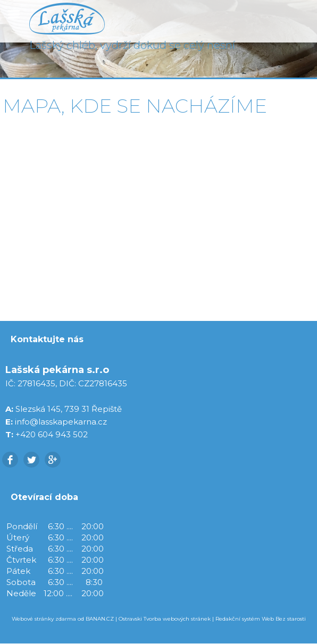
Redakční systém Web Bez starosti (261, 619)
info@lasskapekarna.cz (61, 422)
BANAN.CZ (100, 619)
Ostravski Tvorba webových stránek (165, 619)
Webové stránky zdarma (44, 619)
